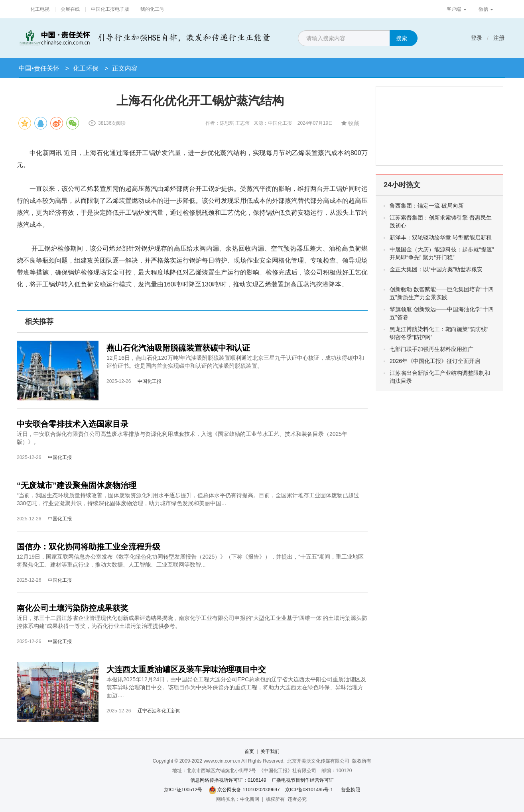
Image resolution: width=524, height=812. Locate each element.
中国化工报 (150, 381)
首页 (249, 751)
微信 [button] (486, 9)
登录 (477, 38)
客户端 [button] (456, 9)
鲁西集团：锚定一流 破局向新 (433, 206)
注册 (499, 38)
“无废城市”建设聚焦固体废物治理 (77, 485)
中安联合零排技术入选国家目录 (73, 424)
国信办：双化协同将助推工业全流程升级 (89, 547)
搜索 (402, 38)
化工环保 (86, 68)
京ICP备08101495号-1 (309, 790)
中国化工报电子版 (110, 9)
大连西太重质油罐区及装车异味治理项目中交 (186, 669)
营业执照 (351, 790)
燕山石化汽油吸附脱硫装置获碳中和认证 (178, 348)
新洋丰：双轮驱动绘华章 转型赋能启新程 (441, 237)
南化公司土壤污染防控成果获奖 (73, 608)
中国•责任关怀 (39, 68)
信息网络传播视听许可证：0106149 (228, 780)
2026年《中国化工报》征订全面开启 (435, 361)
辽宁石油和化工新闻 (159, 711)
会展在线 (70, 9)
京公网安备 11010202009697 (249, 790)
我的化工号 (152, 9)
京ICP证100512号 (183, 790)
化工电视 (40, 9)
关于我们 (270, 751)
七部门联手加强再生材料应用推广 (431, 349)
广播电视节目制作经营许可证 (303, 780)
